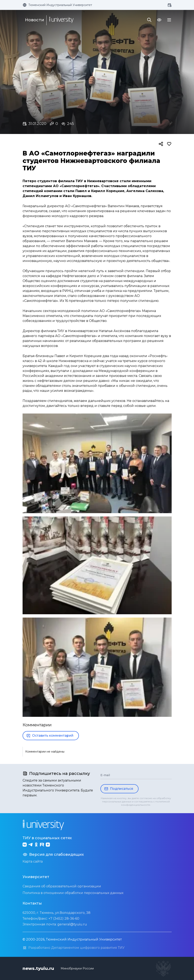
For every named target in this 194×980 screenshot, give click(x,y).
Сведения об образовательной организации (62, 886)
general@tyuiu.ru (72, 924)
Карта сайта (33, 861)
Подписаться (119, 789)
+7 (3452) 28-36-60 (64, 918)
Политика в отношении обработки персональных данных (73, 893)
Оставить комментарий (50, 736)
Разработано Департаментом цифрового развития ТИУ (74, 948)
